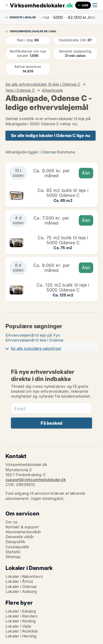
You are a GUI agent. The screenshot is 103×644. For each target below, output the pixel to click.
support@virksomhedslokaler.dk (36, 480)
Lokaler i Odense (21, 586)
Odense (49, 152)
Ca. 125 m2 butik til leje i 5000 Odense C (63, 287)
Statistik (13, 552)
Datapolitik (15, 542)
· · (63, 17)
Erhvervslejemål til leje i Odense (35, 340)
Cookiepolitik (17, 547)
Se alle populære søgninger (36, 348)
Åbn (86, 173)
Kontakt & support (22, 527)
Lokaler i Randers (21, 616)
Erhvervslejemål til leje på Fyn (33, 335)
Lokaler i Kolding (21, 621)
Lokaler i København (24, 576)
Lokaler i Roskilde (22, 631)
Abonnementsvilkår (23, 532)
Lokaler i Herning (21, 636)
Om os (11, 522)
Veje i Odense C (20, 90)
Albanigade (52, 90)
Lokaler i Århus (19, 581)
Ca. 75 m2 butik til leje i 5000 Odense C (63, 240)
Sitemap (13, 557)
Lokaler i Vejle (18, 626)
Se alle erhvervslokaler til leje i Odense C (43, 84)
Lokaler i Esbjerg (21, 611)
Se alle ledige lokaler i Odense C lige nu (51, 135)
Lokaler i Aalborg (21, 591)
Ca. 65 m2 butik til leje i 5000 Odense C (63, 193)
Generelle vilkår (20, 537)
